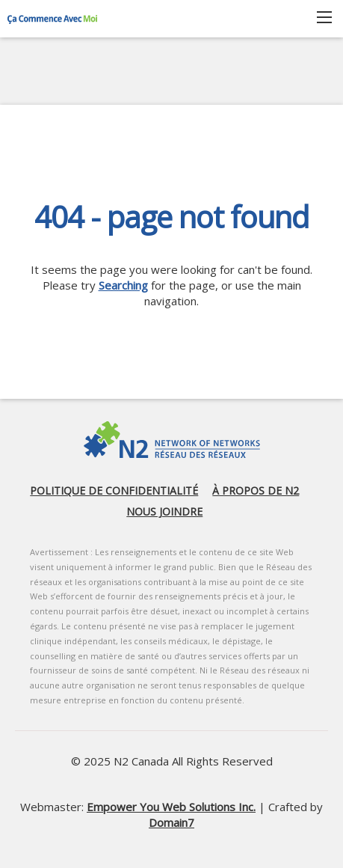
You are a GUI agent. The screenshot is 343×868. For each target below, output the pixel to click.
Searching (123, 285)
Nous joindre (164, 511)
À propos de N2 (256, 490)
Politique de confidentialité (114, 490)
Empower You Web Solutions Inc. (171, 807)
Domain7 (171, 822)
